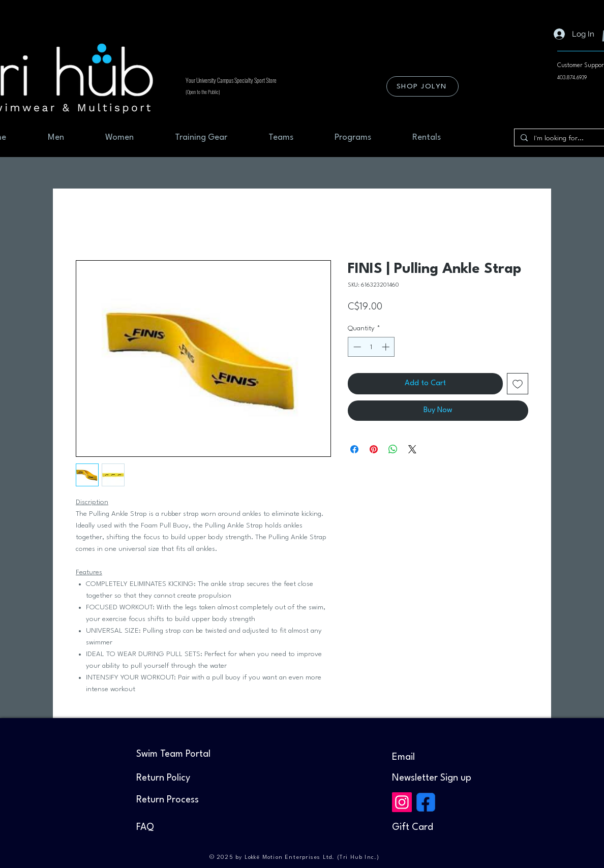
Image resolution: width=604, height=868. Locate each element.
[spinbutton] (371, 347)
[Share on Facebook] (354, 449)
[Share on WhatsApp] (393, 449)
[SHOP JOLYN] (422, 86)
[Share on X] (412, 449)
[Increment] (387, 347)
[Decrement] (356, 347)
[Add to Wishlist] (518, 384)
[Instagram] (402, 802)
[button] (432, 778)
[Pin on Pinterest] (374, 449)
